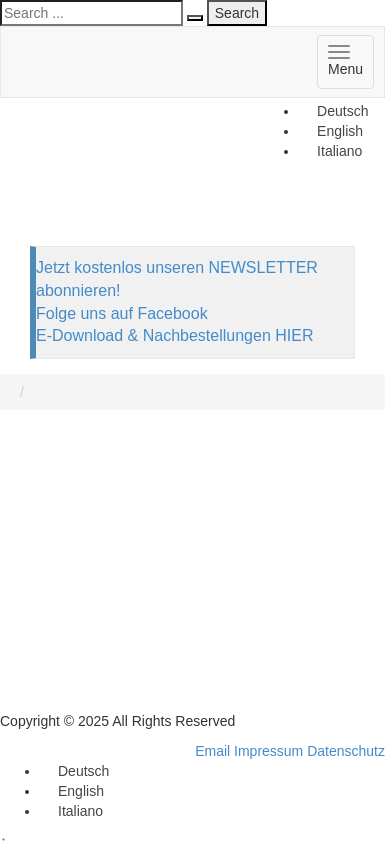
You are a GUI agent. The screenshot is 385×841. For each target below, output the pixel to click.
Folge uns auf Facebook (122, 313)
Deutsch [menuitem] (342, 111)
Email (212, 751)
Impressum (268, 751)
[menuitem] (333, 111)
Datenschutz (346, 751)
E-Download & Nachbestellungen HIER (174, 335)
